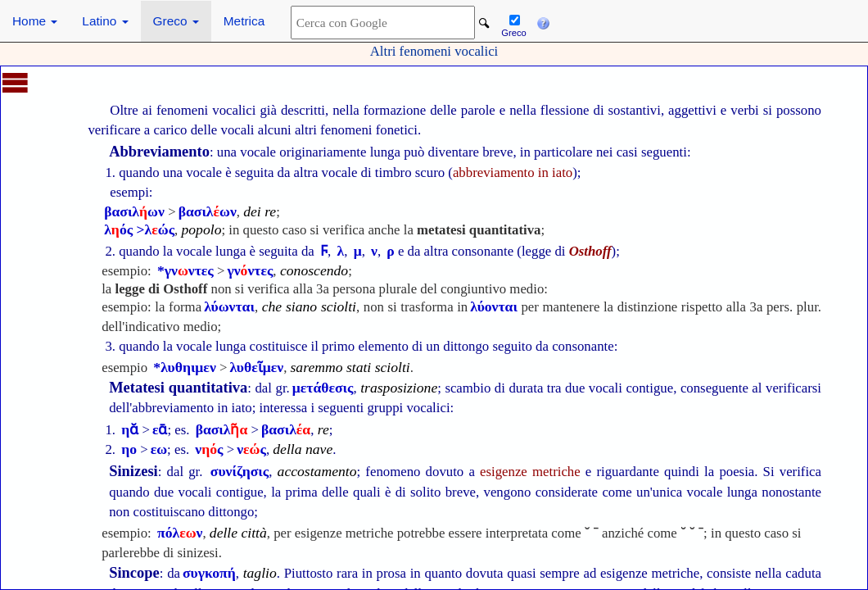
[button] (543, 21)
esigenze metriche (530, 472)
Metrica (244, 21)
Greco (176, 21)
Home (35, 21)
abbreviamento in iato (513, 172)
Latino (105, 21)
